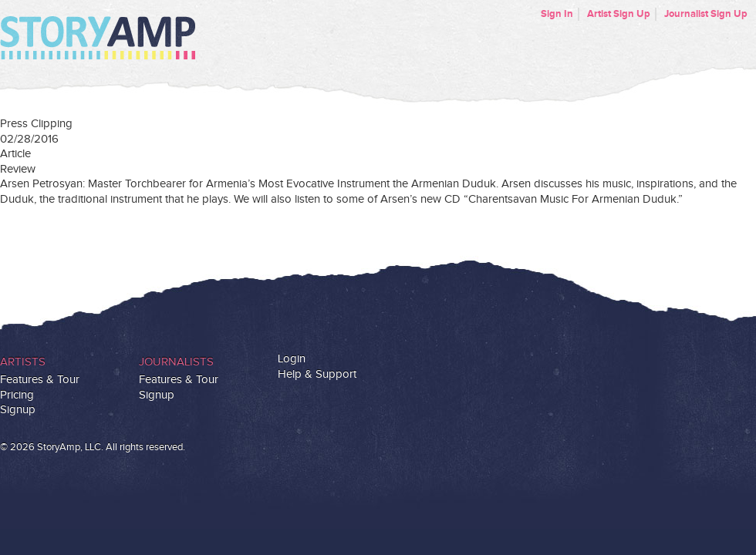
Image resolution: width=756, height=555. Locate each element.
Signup (18, 410)
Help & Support (317, 374)
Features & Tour (40, 380)
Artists (23, 362)
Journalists (176, 362)
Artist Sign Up (619, 14)
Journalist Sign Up (706, 14)
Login (292, 359)
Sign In (557, 14)
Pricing (17, 395)
